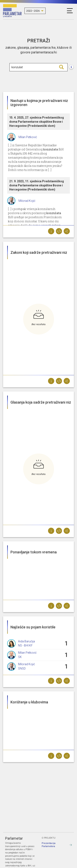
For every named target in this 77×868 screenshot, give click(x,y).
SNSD (22, 668)
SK (20, 657)
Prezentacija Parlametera (49, 845)
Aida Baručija (26, 641)
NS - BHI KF (25, 645)
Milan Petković (28, 137)
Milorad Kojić (27, 201)
